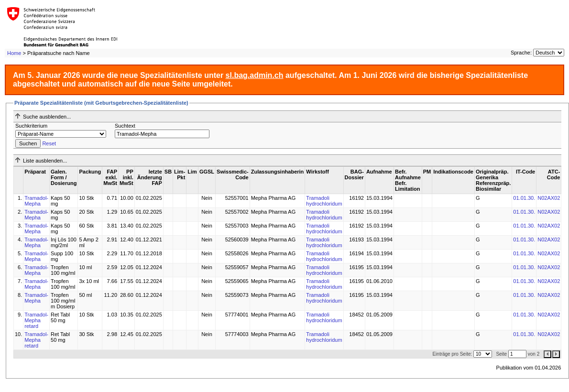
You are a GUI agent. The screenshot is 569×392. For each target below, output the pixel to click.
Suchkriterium (31, 126)
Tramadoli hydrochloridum (324, 201)
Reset (49, 143)
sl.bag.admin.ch (255, 75)
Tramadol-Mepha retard (36, 320)
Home (14, 53)
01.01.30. (524, 198)
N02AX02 (549, 198)
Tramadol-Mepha (36, 201)
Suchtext (125, 126)
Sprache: (521, 53)
